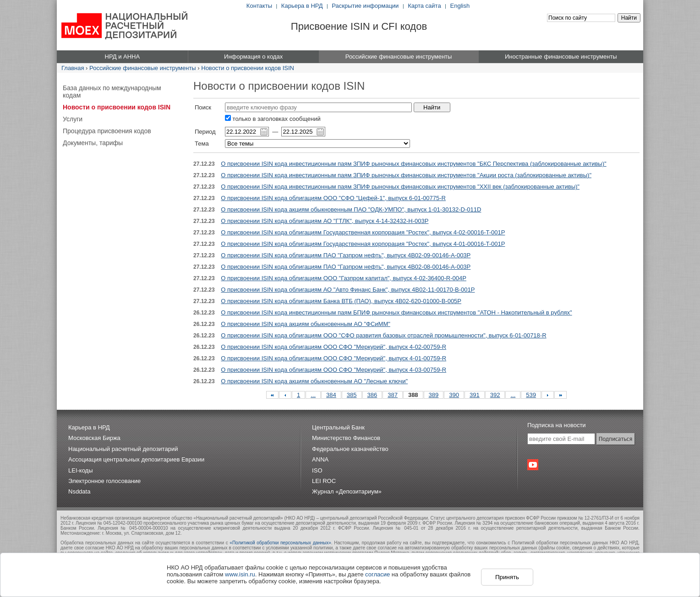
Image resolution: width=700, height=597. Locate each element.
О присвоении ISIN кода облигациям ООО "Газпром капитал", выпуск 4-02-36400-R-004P (344, 278)
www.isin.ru (240, 574)
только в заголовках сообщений (273, 119)
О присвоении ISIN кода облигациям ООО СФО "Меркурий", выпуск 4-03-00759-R (334, 370)
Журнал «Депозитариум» (347, 491)
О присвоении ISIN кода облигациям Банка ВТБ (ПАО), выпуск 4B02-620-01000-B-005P (341, 301)
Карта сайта (424, 6)
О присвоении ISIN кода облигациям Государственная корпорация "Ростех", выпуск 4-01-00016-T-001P (363, 244)
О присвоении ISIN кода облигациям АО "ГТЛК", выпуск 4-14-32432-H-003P (325, 221)
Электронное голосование (104, 481)
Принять (507, 577)
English (460, 6)
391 (475, 395)
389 (434, 395)
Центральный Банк (338, 427)
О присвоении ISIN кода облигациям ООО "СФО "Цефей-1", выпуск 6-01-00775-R (333, 198)
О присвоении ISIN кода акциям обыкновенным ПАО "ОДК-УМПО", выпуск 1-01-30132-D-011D (351, 209)
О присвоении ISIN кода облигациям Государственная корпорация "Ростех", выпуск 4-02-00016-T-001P (363, 232)
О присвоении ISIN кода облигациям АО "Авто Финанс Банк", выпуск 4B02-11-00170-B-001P (348, 290)
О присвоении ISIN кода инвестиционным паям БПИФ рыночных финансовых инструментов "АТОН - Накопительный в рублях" (396, 312)
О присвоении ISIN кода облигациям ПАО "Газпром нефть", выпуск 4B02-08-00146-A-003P (346, 267)
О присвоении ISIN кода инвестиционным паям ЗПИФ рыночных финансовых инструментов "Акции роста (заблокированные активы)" (406, 175)
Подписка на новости (557, 425)
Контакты (259, 6)
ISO (317, 470)
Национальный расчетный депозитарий (123, 449)
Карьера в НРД (302, 6)
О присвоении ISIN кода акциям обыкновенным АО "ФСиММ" (306, 324)
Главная (73, 68)
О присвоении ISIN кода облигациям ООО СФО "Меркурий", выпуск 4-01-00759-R (334, 358)
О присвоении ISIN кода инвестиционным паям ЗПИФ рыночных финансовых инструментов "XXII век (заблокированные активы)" (400, 187)
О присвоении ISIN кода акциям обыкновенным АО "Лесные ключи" (314, 381)
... (313, 395)
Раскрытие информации (365, 6)
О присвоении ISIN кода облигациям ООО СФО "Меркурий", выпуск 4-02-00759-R (334, 347)
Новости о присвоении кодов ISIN (248, 68)
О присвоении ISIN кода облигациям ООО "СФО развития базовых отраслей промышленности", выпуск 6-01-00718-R (383, 335)
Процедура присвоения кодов (107, 131)
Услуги (73, 119)
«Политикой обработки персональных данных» (280, 543)
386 (372, 395)
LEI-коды (81, 470)
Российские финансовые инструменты (143, 68)
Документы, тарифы (93, 143)
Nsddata (79, 491)
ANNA (320, 459)
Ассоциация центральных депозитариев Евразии (136, 459)
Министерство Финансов (346, 438)
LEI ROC (324, 481)
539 (531, 395)
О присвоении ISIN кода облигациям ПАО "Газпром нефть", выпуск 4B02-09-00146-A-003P (346, 255)
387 (393, 395)
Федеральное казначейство (350, 449)
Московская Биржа (94, 438)
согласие (377, 574)
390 (454, 395)
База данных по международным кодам (112, 92)
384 (331, 395)
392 (495, 395)
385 (352, 395)
